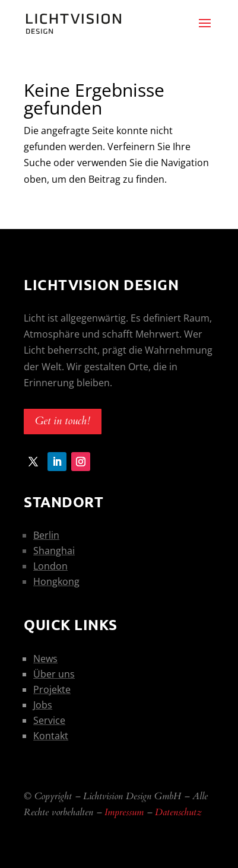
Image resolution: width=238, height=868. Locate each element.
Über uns (54, 674)
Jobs (43, 705)
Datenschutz (178, 812)
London (50, 566)
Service (49, 720)
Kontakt (51, 736)
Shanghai (54, 551)
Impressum (124, 812)
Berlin (46, 535)
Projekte (52, 689)
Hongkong (56, 581)
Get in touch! (63, 421)
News (45, 659)
